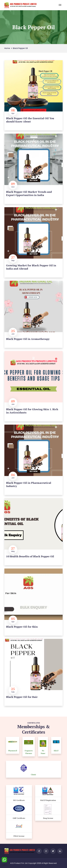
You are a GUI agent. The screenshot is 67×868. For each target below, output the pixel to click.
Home (7, 48)
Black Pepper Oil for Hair (22, 697)
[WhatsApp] (4, 860)
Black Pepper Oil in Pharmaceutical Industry (29, 484)
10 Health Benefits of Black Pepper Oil (30, 556)
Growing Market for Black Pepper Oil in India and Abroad (31, 267)
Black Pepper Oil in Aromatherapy (28, 339)
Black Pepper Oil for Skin (22, 627)
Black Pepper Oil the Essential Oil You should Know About (30, 120)
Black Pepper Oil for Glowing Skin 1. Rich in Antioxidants (32, 411)
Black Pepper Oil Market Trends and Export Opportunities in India (29, 193)
